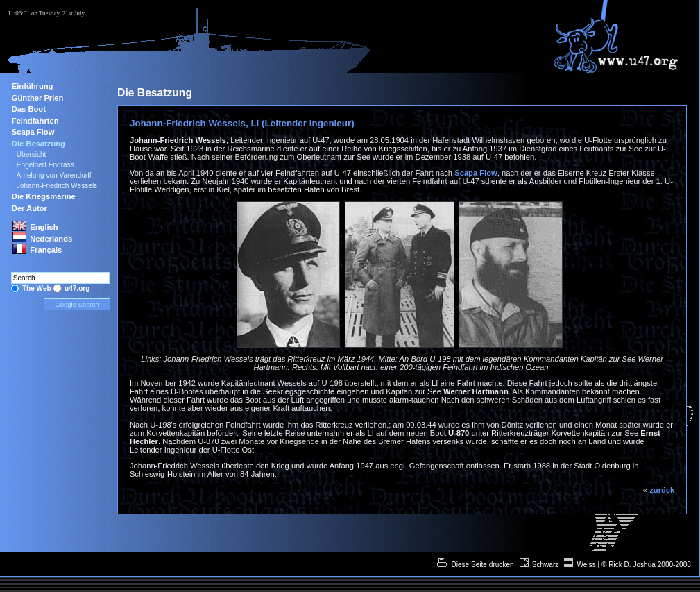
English (44, 227)
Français (46, 250)
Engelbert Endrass (45, 165)
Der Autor (29, 208)
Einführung (33, 86)
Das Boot (29, 109)
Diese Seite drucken (482, 565)
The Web (37, 288)
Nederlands (51, 239)
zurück (662, 490)
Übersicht (32, 154)
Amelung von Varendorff (54, 175)
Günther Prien (38, 98)
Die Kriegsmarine (44, 196)
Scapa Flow (476, 173)
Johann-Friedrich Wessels (57, 186)
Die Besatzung (39, 144)
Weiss (586, 565)
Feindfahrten (35, 121)
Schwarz (546, 565)
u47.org (77, 288)
